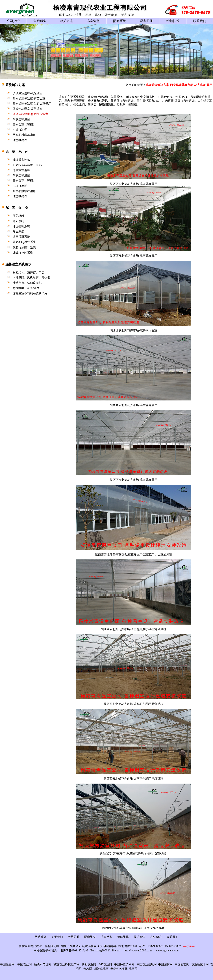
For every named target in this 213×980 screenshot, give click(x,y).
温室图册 (146, 21)
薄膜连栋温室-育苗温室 (28, 109)
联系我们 (200, 21)
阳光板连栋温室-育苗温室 (29, 98)
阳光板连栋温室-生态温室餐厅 (32, 104)
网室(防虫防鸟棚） (25, 135)
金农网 (88, 969)
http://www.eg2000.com (138, 950)
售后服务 (40, 21)
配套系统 (120, 21)
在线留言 (156, 937)
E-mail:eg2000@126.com (105, 950)
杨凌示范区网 (43, 964)
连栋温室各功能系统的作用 (30, 293)
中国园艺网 (182, 964)
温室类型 (107, 937)
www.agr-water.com (168, 950)
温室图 (133, 969)
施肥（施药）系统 (24, 248)
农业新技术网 (200, 964)
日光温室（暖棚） (24, 125)
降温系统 (18, 231)
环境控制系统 (21, 226)
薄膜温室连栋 (21, 170)
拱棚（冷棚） (21, 130)
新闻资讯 (123, 937)
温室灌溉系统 (21, 237)
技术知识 (140, 937)
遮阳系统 (18, 221)
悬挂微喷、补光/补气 (26, 288)
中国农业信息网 (146, 964)
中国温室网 (7, 964)
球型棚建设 (20, 140)
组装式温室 (101, 969)
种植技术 (173, 21)
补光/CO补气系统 (24, 242)
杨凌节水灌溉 (119, 969)
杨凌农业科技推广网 (66, 964)
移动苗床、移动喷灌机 (27, 283)
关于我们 (57, 937)
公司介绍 (13, 21)
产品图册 (73, 937)
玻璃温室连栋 (21, 160)
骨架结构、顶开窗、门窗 (29, 272)
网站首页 (40, 937)
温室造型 (93, 21)
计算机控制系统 (23, 253)
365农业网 (105, 964)
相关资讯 (66, 21)
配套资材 (90, 937)
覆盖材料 (18, 216)
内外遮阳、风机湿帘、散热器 (31, 278)
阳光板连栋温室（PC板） (29, 165)
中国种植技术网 (124, 964)
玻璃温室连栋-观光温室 (28, 93)
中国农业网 (25, 964)
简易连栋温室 (21, 119)
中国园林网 (165, 964)
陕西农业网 (89, 964)
